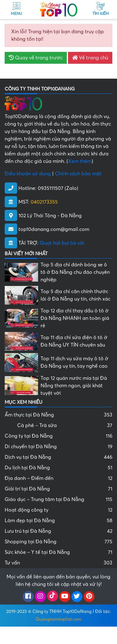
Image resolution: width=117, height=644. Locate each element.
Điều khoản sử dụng (28, 174)
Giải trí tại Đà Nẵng (58, 489)
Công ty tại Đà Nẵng (58, 436)
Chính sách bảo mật (78, 174)
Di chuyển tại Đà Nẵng (58, 447)
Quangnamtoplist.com (58, 619)
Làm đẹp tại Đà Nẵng (58, 521)
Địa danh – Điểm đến (58, 478)
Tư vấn (58, 563)
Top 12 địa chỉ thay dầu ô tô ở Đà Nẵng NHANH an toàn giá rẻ (75, 318)
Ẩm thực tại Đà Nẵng (58, 415)
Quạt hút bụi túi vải (62, 243)
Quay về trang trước (36, 58)
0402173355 (44, 202)
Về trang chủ (90, 58)
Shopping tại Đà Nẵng (58, 542)
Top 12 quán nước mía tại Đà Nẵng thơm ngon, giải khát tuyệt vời (74, 386)
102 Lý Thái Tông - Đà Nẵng (50, 216)
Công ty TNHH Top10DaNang (62, 612)
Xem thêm (80, 161)
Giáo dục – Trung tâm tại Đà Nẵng (58, 499)
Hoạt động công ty (58, 510)
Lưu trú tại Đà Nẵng (58, 531)
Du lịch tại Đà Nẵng (58, 468)
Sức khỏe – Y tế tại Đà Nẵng (58, 552)
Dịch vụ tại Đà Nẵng (58, 457)
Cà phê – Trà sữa (65, 425)
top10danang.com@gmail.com (54, 229)
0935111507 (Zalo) (58, 188)
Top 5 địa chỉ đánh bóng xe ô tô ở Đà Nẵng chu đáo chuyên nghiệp (75, 272)
